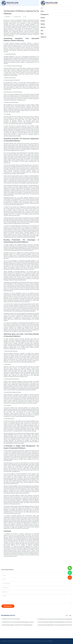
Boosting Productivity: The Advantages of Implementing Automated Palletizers (59, 35)
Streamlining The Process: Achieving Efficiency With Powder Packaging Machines (11, 619)
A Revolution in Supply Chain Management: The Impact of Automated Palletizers (59, 40)
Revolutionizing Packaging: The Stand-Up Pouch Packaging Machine (17, 625)
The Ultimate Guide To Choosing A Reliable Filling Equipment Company (18, 622)
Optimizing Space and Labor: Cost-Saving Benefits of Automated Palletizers (59, 38)
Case (67, 616)
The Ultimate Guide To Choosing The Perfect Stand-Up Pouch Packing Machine (55, 619)
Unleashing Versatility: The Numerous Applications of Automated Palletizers (59, 33)
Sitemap (50, 641)
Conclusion (50, 42)
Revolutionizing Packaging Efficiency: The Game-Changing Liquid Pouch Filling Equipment (55, 625)
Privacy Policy (44, 641)
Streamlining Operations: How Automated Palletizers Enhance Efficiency (59, 30)
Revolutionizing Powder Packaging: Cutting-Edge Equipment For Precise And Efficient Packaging (55, 622)
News (70, 616)
